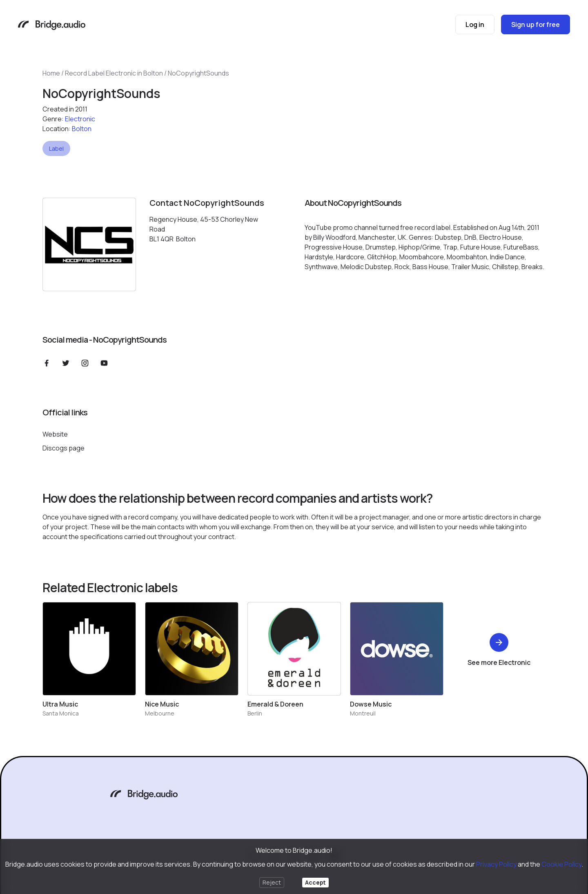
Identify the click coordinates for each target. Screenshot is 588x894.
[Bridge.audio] (52, 26)
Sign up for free (536, 25)
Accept (315, 882)
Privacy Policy (496, 864)
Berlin (255, 713)
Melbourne (160, 713)
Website (55, 434)
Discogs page (63, 448)
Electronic (80, 119)
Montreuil (363, 713)
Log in (475, 25)
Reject (272, 882)
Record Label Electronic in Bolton (114, 73)
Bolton (82, 129)
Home (51, 73)
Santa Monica (61, 713)
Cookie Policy (561, 864)
